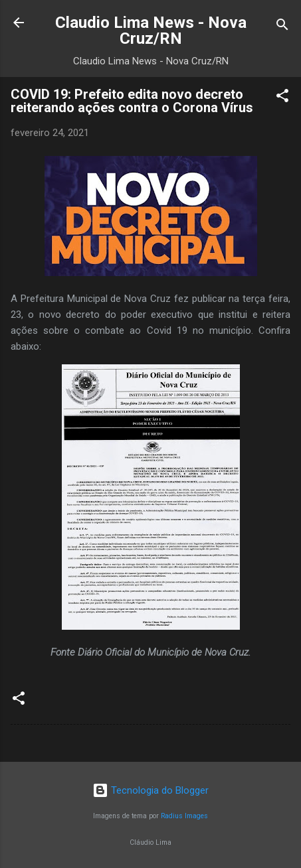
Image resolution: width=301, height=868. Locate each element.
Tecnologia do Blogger (150, 790)
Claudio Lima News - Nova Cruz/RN (151, 31)
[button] (282, 98)
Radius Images (184, 816)
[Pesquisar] (282, 27)
